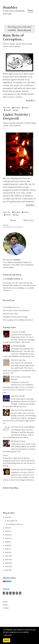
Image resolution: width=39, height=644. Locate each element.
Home (13, 220)
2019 (7, 542)
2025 (7, 517)
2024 (7, 528)
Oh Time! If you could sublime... (23, 427)
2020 (7, 538)
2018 (7, 545)
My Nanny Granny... (19, 441)
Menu (30, 11)
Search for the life (18, 396)
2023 (7, 531)
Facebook (16, 108)
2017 (7, 549)
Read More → (31, 100)
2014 (7, 560)
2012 (7, 567)
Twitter (25, 108)
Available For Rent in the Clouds (15, 317)
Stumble (7, 110)
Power (5, 455)
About (5, 605)
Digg (16, 110)
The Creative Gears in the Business (16, 310)
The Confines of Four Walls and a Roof (18, 320)
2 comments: (17, 46)
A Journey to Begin (18, 332)
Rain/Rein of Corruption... (13, 37)
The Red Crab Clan (10, 314)
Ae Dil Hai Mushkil (18, 346)
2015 (7, 556)
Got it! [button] (7, 640)
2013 (7, 563)
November (11, 521)
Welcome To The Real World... (23, 410)
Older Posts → (29, 220)
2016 (7, 553)
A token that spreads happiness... (23, 469)
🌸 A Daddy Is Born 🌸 (13, 279)
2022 (7, 535)
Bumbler (10, 8)
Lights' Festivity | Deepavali (16, 117)
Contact (6, 608)
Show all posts (24, 30)
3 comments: (17, 126)
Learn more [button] (8, 635)
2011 (7, 570)
